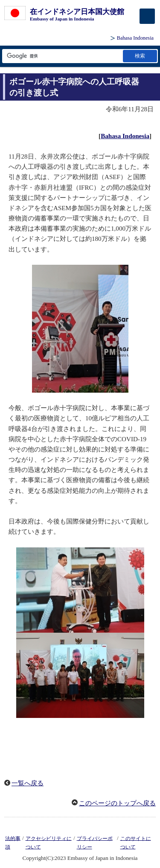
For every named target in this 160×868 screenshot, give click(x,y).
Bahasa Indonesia (135, 38)
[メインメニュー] (147, 16)
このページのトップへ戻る (117, 803)
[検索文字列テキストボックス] (62, 56)
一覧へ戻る (28, 783)
